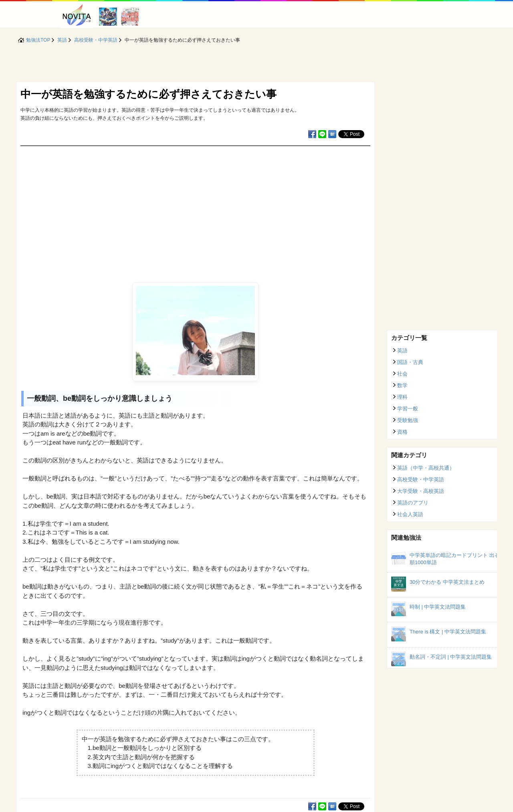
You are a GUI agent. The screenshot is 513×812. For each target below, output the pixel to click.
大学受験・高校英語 (421, 491)
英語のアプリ (413, 503)
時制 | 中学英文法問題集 (438, 607)
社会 (402, 374)
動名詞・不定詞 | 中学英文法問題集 (451, 657)
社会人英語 (410, 514)
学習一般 (408, 409)
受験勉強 (408, 420)
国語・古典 (410, 362)
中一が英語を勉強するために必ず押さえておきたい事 (148, 94)
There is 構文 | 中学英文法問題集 (448, 632)
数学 (402, 385)
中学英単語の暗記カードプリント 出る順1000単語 (455, 559)
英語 (402, 351)
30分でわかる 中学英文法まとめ (447, 582)
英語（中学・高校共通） (426, 468)
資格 (402, 432)
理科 (402, 397)
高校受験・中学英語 (421, 479)
